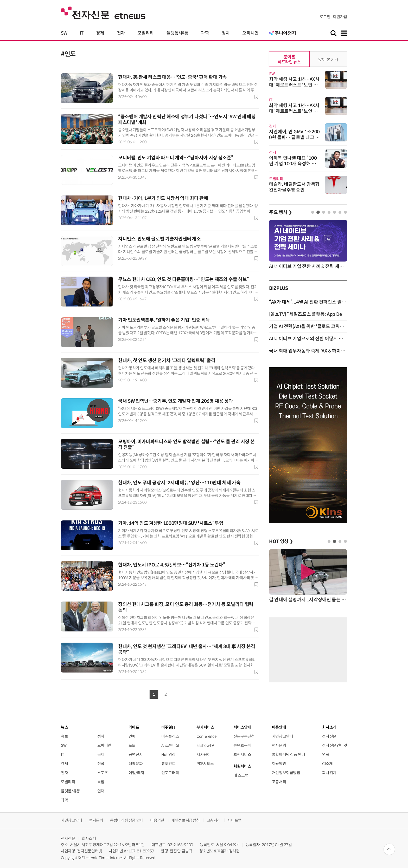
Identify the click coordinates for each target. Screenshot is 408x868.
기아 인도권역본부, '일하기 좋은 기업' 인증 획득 (164, 320)
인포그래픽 (170, 773)
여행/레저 (136, 773)
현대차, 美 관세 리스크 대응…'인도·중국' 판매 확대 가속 (173, 77)
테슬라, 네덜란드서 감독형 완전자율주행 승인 (294, 187)
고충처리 (279, 782)
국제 (101, 755)
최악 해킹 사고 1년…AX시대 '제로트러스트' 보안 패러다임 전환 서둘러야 (294, 85)
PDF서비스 (205, 764)
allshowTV (205, 745)
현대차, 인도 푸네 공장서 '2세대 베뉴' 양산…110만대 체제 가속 (179, 483)
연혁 (326, 755)
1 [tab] (313, 212)
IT (82, 33)
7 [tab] (345, 212)
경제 (100, 33)
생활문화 (136, 764)
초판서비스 (242, 755)
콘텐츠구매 (242, 745)
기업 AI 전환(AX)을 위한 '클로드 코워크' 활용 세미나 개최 (324, 327)
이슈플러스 (170, 736)
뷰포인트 (168, 764)
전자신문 (329, 736)
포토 (132, 745)
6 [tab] (340, 212)
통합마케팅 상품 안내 (289, 755)
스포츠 (103, 773)
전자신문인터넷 (334, 745)
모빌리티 (146, 33)
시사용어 (204, 755)
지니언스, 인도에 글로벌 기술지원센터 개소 (160, 239)
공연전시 (136, 755)
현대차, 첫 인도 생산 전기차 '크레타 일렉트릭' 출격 (167, 361)
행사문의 (279, 745)
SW (64, 33)
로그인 (325, 17)
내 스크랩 (241, 775)
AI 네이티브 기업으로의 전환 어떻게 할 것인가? (314, 339)
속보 (64, 736)
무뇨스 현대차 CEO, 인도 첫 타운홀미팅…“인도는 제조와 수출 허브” (184, 279)
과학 (205, 33)
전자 (121, 33)
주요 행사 (280, 212)
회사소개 (89, 838)
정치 (226, 33)
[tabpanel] (308, 245)
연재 (101, 791)
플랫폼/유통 (177, 33)
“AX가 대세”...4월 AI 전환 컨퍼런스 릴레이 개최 (314, 302)
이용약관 (279, 764)
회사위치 (329, 773)
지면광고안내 (283, 736)
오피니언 (250, 33)
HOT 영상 (281, 541)
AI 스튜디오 (170, 745)
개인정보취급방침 (286, 773)
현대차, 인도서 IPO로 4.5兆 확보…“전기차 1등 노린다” (172, 565)
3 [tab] (324, 212)
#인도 (68, 54)
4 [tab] (329, 212)
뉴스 (64, 727)
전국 (101, 764)
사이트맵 (235, 820)
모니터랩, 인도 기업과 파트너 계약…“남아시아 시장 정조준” (176, 158)
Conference (206, 736)
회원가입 (340, 17)
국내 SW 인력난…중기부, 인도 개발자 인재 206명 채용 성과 (176, 401)
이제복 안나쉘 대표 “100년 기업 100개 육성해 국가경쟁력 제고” (293, 164)
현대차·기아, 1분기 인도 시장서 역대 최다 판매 (163, 198)
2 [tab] (318, 212)
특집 (101, 782)
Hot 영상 (168, 755)
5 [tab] (334, 212)
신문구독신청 (244, 736)
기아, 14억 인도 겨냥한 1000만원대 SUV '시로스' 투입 (171, 523)
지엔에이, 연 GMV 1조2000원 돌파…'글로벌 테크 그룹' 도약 (294, 138)
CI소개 (327, 764)
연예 (132, 736)
